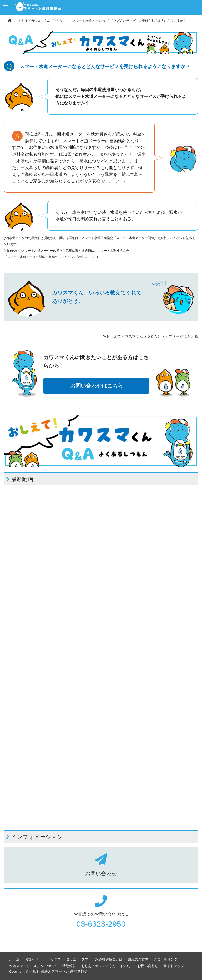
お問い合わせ (148, 966)
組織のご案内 (138, 959)
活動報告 (69, 966)
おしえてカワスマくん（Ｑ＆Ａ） (42, 21)
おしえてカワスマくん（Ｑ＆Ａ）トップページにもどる (151, 336)
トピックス (52, 959)
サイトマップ (174, 966)
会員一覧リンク (166, 959)
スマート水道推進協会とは (102, 959)
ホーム (14, 959)
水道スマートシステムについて (33, 966)
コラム (71, 959)
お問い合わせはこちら (97, 386)
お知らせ (32, 959)
